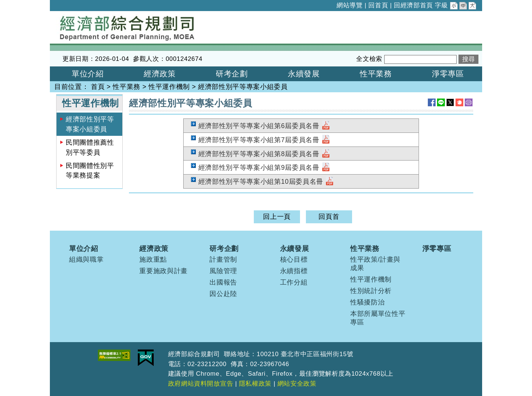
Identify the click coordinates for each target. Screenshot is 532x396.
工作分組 (294, 282)
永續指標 (294, 271)
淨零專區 (437, 248)
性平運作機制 (169, 87)
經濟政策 (154, 248)
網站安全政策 (297, 384)
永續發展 (295, 248)
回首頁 (378, 5)
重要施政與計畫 (163, 271)
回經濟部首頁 (413, 5)
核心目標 (294, 259)
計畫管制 (223, 259)
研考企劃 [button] (232, 74)
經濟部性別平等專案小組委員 (243, 87)
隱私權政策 (255, 384)
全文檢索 (369, 59)
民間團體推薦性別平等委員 (90, 147)
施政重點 (153, 259)
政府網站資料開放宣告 (201, 384)
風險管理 (223, 271)
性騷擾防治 (367, 302)
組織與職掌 (86, 259)
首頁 (98, 87)
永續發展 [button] (304, 74)
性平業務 (127, 87)
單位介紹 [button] (88, 74)
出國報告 (223, 282)
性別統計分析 (371, 291)
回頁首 (329, 217)
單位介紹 (84, 248)
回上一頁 (277, 217)
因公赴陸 (223, 294)
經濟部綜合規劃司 (77, 16)
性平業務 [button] (376, 74)
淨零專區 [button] (448, 74)
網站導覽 (350, 5)
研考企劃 (224, 248)
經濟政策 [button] (160, 74)
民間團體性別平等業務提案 (90, 171)
